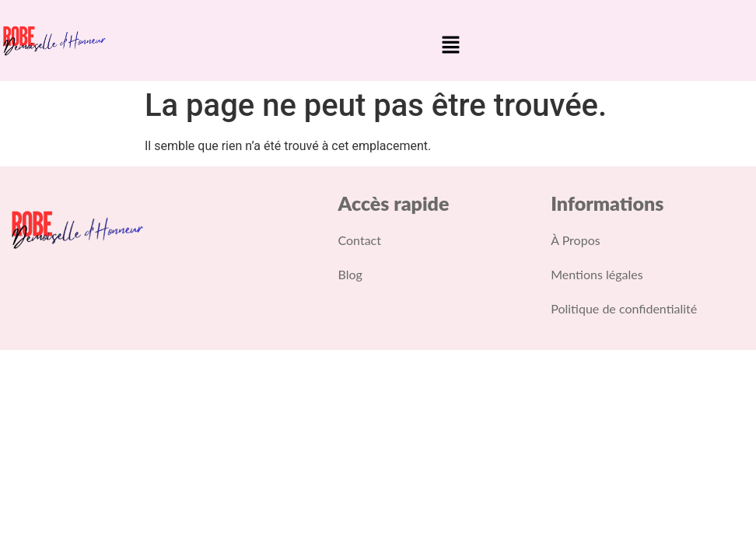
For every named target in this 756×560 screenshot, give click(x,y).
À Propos (575, 240)
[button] (451, 46)
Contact (360, 240)
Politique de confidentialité (624, 308)
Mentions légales (597, 274)
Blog (350, 274)
